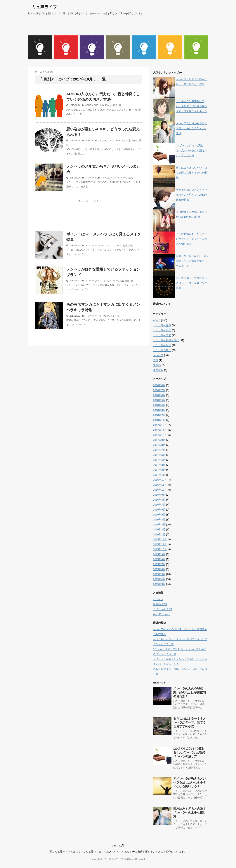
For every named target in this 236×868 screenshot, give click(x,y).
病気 (115, 105)
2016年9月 (159, 495)
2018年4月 (159, 405)
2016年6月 (159, 510)
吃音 (156, 360)
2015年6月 (159, 569)
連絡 (131, 178)
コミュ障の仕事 (162, 325)
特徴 (127, 281)
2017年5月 (159, 455)
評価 (131, 246)
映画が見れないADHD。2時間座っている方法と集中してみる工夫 (192, 261)
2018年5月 (159, 400)
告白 (102, 105)
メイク (108, 246)
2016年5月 (159, 515)
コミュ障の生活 (162, 345)
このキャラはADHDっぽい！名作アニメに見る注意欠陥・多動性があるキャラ (192, 106)
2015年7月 (159, 564)
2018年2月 (159, 415)
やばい (98, 178)
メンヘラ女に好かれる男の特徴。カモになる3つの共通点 (192, 128)
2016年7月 (159, 505)
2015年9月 (159, 554)
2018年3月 (159, 410)
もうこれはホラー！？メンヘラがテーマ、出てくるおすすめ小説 (190, 722)
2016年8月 (159, 500)
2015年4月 (159, 579)
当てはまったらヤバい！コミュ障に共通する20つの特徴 (192, 173)
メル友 (106, 178)
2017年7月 (159, 450)
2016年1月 (159, 534)
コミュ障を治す (162, 350)
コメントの (163, 609)
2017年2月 (159, 470)
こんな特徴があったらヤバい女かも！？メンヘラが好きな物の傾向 (192, 239)
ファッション (101, 281)
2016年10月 (160, 490)
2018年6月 (159, 395)
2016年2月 (159, 529)
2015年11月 (160, 544)
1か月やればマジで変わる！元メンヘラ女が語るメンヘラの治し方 (192, 150)
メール (124, 178)
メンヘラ (90, 178)
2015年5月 (159, 574)
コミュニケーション (117, 141)
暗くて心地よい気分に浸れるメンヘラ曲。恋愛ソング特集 (192, 283)
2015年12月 (160, 539)
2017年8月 (159, 445)
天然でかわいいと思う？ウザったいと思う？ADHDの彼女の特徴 (192, 195)
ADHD (88, 105)
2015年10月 (160, 549)
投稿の (160, 604)
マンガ (106, 316)
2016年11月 (160, 485)
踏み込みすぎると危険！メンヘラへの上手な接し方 (190, 812)
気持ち (108, 105)
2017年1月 (159, 475)
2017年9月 (159, 440)
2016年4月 (159, 520)
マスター (99, 246)
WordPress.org (162, 614)
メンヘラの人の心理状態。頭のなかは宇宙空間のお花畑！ (190, 692)
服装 (122, 281)
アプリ (103, 141)
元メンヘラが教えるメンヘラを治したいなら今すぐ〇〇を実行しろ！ (190, 782)
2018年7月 (159, 390)
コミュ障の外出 (162, 330)
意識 (125, 246)
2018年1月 (159, 420)
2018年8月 (159, 385)
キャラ (98, 316)
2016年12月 (160, 480)
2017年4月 (159, 460)
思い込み (133, 141)
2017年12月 (160, 425)
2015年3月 (159, 584)
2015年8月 (159, 559)
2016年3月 (159, 525)
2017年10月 (160, 435)
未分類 (157, 365)
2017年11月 (160, 430)
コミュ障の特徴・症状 (166, 340)
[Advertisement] (88, 218)
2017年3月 (159, 465)
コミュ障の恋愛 (162, 335)
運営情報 (158, 370)
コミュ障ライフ (42, 7)
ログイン (158, 599)
